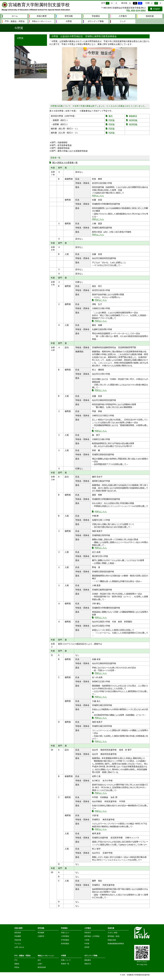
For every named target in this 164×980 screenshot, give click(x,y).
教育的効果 (42, 967)
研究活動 (64, 16)
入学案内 (119, 16)
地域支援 (145, 16)
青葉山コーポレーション (40, 21)
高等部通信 (65, 944)
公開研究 (41, 936)
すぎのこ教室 (113, 933)
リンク (118, 21)
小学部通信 (65, 936)
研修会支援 (112, 940)
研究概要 (41, 933)
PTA (16, 960)
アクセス (18, 944)
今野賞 (64, 21)
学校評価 (18, 940)
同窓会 (17, 967)
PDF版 (112, 120)
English (155, 9)
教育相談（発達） (114, 936)
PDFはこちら (98, 196)
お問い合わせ (19, 947)
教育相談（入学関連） (93, 936)
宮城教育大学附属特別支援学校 (39, 5)
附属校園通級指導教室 (116, 944)
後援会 (17, 964)
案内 (111, 116)
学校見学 (88, 933)
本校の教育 (38, 16)
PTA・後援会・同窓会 (13, 21)
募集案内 (88, 960)
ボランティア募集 (94, 21)
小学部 (87, 940)
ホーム (10, 16)
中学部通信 (65, 940)
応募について (66, 960)
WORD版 (133, 120)
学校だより (65, 933)
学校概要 (18, 936)
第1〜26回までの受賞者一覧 (65, 163)
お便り (40, 964)
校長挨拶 (18, 933)
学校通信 (92, 16)
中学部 (87, 944)
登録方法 (88, 964)
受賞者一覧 (65, 964)
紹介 (39, 960)
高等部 (87, 947)
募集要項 (133, 116)
